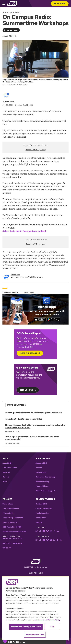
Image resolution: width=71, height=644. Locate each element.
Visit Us (39, 522)
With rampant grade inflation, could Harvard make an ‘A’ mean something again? (32, 438)
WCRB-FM (7, 548)
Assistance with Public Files (14, 532)
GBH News (10, 102)
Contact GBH (41, 504)
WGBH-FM (18, 543)
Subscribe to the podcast (24, 231)
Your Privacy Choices (35, 635)
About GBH (7, 463)
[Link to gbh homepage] (12, 4)
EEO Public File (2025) (12, 527)
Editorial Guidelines (11, 508)
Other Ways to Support (45, 491)
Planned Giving (42, 486)
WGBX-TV (18, 539)
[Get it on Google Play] (53, 319)
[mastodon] (51, 540)
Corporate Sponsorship (45, 477)
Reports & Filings (10, 522)
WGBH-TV (7, 539)
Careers (6, 477)
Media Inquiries (42, 513)
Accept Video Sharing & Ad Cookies (26, 627)
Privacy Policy (8, 513)
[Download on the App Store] (40, 319)
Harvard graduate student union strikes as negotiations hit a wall (33, 413)
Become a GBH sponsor (36, 150)
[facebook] (54, 531)
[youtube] (44, 531)
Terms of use (8, 504)
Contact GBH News (44, 508)
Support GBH (41, 463)
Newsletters (41, 518)
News (5, 12)
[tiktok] (40, 531)
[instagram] (37, 531)
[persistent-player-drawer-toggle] (68, 641)
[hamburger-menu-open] (5, 4)
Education (15, 12)
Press (5, 482)
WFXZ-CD (7, 543)
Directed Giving (42, 482)
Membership (41, 472)
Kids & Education (10, 468)
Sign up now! (26, 390)
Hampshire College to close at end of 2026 (24, 419)
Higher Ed (29, 292)
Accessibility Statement (13, 518)
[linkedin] (58, 531)
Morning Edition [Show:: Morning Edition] (12, 432)
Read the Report (29, 353)
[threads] (51, 531)
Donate (60, 4)
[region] (36, 608)
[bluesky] (47, 531)
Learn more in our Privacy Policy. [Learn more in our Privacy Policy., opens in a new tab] (46, 620)
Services (6, 472)
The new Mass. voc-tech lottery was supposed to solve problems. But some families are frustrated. (35, 426)
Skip (52, 627)
